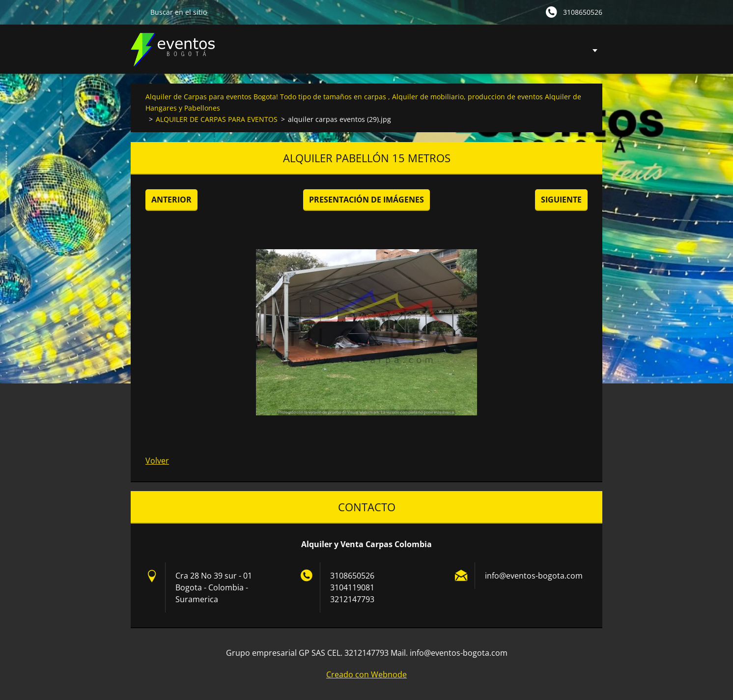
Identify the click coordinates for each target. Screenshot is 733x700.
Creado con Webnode (366, 674)
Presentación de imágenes (366, 200)
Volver (157, 461)
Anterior (171, 200)
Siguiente (561, 200)
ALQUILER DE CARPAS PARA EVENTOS (217, 119)
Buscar (137, 12)
